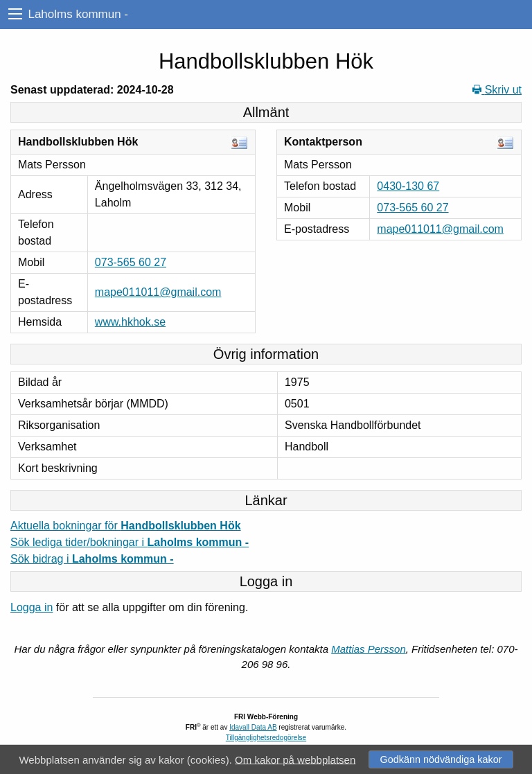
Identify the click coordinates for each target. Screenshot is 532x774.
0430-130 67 (408, 186)
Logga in (32, 607)
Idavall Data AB (253, 727)
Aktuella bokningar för (126, 526)
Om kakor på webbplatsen (295, 759)
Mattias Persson (369, 649)
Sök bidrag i (92, 559)
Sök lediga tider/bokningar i (130, 542)
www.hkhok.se (130, 322)
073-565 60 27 (131, 262)
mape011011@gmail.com (158, 292)
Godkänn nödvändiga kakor (441, 759)
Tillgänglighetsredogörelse (266, 738)
